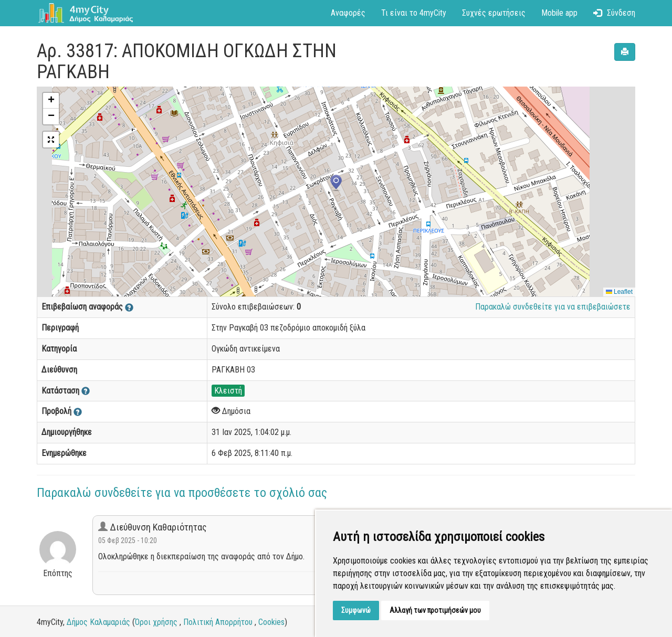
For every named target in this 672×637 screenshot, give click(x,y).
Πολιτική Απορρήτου (218, 622)
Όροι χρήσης (156, 622)
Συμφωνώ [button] (356, 610)
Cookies (271, 622)
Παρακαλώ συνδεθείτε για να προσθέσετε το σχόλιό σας (182, 493)
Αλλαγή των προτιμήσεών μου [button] (435, 610)
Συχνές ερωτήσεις (494, 13)
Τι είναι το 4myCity (414, 13)
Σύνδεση (614, 13)
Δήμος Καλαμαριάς (98, 622)
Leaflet (619, 292)
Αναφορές (348, 13)
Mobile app (559, 13)
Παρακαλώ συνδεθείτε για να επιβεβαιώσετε (553, 307)
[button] (336, 183)
